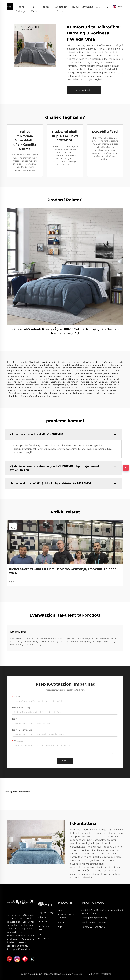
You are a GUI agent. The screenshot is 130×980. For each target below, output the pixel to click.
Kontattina (87, 7)
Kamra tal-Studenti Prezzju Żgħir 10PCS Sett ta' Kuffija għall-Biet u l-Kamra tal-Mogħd (65, 331)
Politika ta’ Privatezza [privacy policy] (99, 974)
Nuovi (75, 7)
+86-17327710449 (97, 922)
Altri (60, 927)
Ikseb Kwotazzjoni (84, 90)
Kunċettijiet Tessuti (61, 7)
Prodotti (45, 7)
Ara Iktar (13, 582)
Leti (60, 910)
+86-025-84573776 (95, 927)
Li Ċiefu (34, 7)
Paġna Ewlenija (21, 7)
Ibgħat (65, 761)
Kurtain (62, 922)
